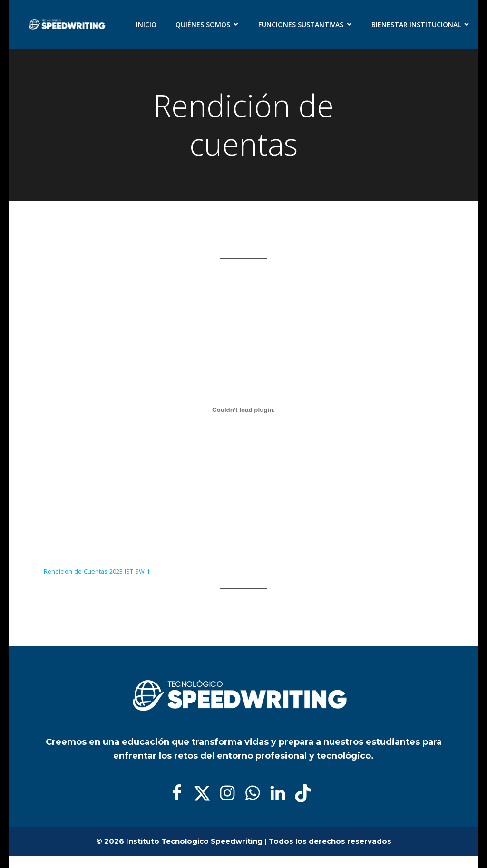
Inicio (146, 24)
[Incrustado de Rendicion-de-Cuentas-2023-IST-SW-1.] (243, 410)
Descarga (177, 571)
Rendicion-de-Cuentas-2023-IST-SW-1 (97, 571)
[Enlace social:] (180, 793)
